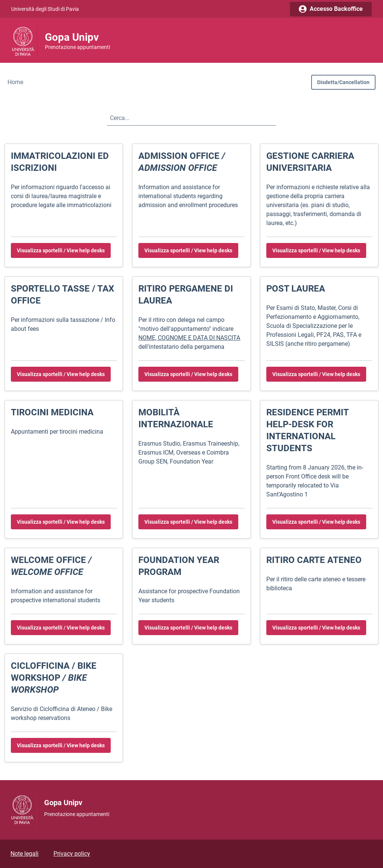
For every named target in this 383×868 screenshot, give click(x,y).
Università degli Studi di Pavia (45, 9)
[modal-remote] (343, 82)
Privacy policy (72, 854)
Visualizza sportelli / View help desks (61, 250)
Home (15, 82)
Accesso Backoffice (331, 9)
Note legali (24, 854)
